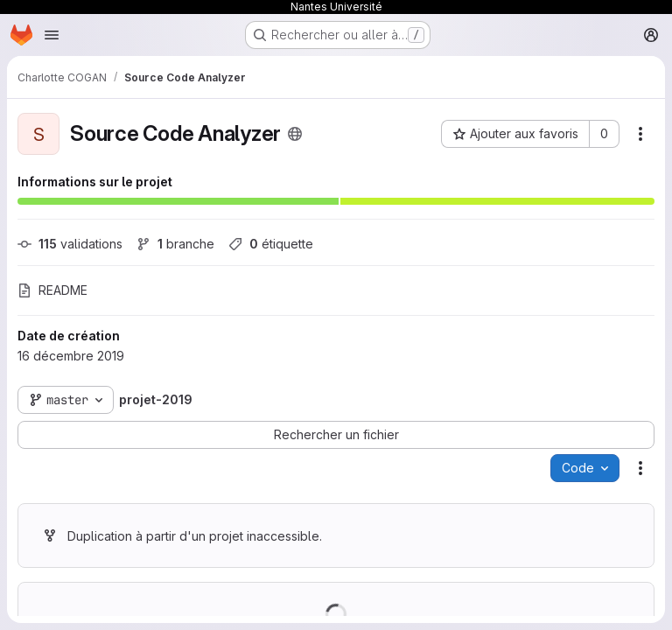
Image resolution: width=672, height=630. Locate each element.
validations (70, 244)
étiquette (271, 244)
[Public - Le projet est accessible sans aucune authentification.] (295, 134)
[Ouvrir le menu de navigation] (52, 35)
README (52, 290)
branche (175, 244)
